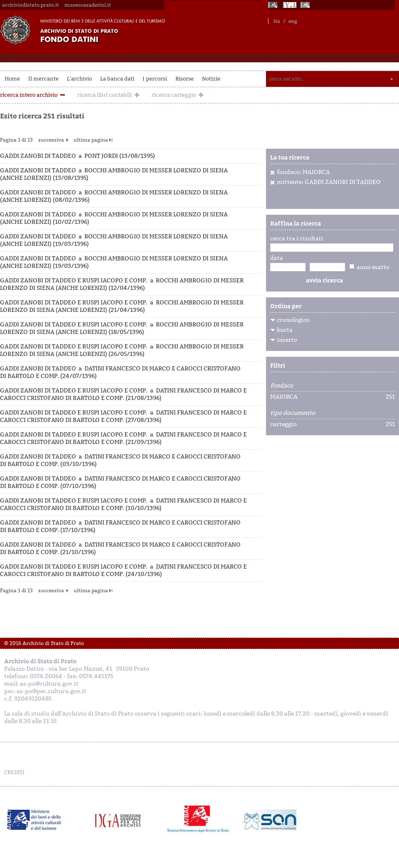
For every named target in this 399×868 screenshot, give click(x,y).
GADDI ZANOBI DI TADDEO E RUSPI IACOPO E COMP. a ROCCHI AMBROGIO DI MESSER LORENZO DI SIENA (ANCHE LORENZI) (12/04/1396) (122, 284)
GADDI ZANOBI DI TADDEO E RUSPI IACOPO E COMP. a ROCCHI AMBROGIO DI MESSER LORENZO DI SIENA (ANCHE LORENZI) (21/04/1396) (122, 306)
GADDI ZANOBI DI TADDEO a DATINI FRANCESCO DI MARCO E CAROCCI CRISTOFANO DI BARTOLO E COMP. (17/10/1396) (120, 526)
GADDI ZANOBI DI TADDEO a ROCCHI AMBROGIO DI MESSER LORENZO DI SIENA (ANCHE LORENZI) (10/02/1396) (114, 218)
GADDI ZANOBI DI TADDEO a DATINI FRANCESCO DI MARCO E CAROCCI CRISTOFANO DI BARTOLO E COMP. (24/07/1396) (120, 372)
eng (293, 21)
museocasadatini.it (88, 5)
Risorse (185, 79)
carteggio (283, 424)
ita (277, 21)
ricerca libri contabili (105, 95)
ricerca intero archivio (29, 95)
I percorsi (155, 79)
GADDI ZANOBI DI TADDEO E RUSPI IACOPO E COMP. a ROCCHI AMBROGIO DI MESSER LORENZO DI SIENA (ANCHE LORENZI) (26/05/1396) (122, 350)
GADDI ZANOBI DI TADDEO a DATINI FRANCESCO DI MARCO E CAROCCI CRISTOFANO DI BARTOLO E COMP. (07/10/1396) (120, 482)
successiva (51, 140)
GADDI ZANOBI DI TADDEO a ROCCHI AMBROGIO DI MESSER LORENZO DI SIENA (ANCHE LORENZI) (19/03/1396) (114, 240)
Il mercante (43, 79)
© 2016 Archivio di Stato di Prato (44, 643)
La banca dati (117, 79)
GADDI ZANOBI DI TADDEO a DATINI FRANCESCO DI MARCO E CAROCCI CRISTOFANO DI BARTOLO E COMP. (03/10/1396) (120, 460)
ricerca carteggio (174, 95)
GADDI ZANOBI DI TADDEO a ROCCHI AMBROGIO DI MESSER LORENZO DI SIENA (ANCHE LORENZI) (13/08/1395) (114, 174)
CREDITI (14, 772)
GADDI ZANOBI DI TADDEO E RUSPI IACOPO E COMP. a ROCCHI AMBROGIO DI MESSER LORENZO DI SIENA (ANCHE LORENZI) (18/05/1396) (122, 328)
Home (12, 79)
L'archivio (79, 79)
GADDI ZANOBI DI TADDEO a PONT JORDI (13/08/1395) (78, 156)
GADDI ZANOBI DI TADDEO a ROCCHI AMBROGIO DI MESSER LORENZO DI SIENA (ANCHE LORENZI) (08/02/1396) (114, 196)
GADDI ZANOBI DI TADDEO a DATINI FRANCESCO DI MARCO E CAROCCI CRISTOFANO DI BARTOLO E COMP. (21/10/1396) (120, 548)
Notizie (211, 79)
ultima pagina (91, 140)
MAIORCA (284, 397)
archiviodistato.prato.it (31, 5)
